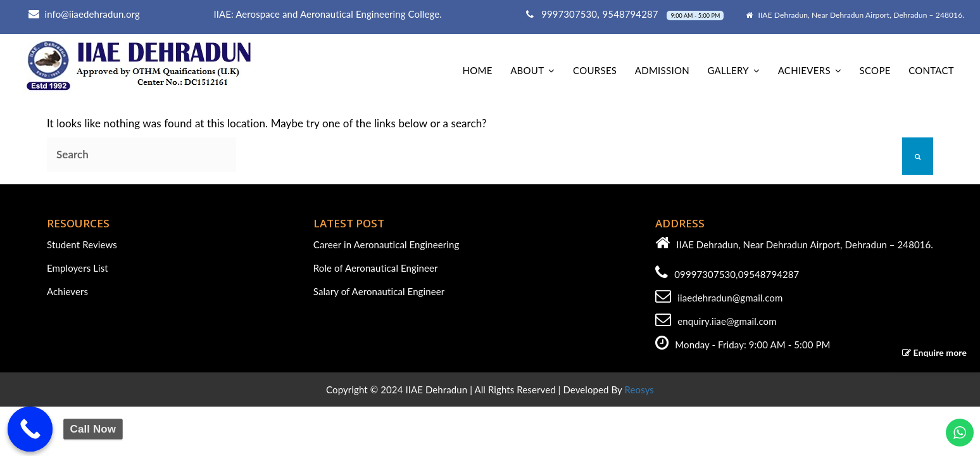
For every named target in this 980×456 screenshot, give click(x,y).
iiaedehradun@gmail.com (730, 298)
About (527, 70)
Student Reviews (82, 244)
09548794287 (769, 274)
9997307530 (562, 14)
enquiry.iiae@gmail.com (727, 321)
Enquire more (934, 352)
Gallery (728, 70)
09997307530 (705, 274)
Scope (875, 70)
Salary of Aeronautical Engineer (379, 291)
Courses (595, 70)
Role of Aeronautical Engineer (376, 268)
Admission (662, 70)
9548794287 (632, 14)
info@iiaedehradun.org (92, 14)
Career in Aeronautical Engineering (386, 244)
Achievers (804, 70)
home (477, 70)
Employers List (78, 268)
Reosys (639, 389)
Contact (931, 70)
